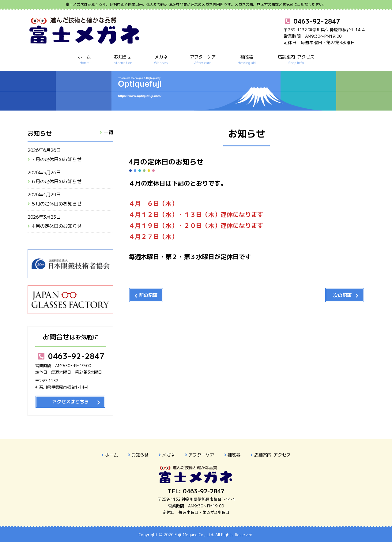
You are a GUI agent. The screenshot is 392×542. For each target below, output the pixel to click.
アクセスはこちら (70, 402)
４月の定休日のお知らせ (56, 226)
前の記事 (148, 295)
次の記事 (342, 295)
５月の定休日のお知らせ (56, 204)
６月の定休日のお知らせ (56, 181)
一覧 (108, 132)
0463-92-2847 (70, 356)
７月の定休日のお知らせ (56, 159)
